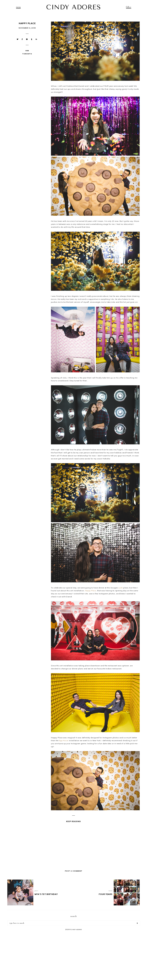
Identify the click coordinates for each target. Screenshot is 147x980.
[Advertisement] (73, 956)
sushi (121, 588)
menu (18, 7)
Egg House (64, 740)
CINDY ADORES (73, 7)
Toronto (27, 54)
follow (129, 7)
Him (27, 51)
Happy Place (91, 591)
